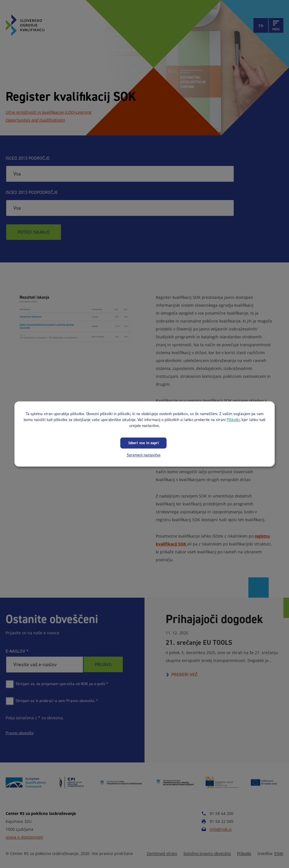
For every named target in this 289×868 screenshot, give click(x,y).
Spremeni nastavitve (144, 455)
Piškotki (233, 420)
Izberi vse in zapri (144, 443)
